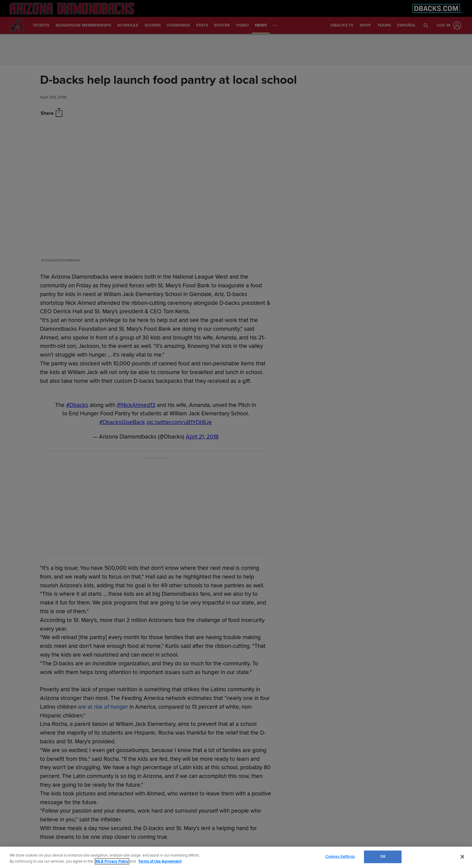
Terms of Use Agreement (160, 861)
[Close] (462, 857)
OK (383, 857)
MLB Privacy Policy (112, 861)
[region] (236, 857)
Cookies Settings (340, 857)
